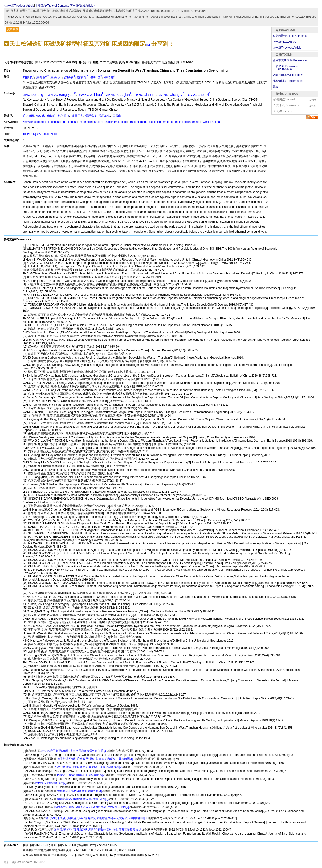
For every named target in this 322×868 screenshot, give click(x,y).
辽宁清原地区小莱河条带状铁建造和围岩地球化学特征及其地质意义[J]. (98, 830)
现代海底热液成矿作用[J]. (51, 783)
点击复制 (13, 29)
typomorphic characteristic (110, 122)
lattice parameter (190, 122)
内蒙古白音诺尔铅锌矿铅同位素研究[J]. (82, 775)
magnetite (85, 122)
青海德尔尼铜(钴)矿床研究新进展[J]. (80, 791)
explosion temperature (163, 122)
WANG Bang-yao (61, 95)
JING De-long (34, 95)
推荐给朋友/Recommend (288, 81)
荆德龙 (28, 78)
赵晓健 (70, 78)
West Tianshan (212, 122)
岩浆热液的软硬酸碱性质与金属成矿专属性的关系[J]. (74, 751)
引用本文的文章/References (290, 60)
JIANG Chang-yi (171, 95)
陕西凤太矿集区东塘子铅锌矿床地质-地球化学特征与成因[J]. (92, 807)
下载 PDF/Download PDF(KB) (285, 68)
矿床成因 (28, 116)
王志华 (56, 78)
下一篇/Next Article (284, 42)
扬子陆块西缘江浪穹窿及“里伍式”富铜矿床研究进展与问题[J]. (95, 759)
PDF (148, 45)
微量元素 (77, 116)
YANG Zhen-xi (199, 95)
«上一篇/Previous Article (19, 6)
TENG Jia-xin (144, 95)
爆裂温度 (91, 116)
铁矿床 (40, 116)
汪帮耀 (42, 78)
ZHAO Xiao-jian (118, 95)
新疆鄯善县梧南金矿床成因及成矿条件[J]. (83, 799)
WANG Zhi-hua (91, 95)
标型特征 (63, 116)
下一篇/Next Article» (82, 6)
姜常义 (96, 78)
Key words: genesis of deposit (41, 122)
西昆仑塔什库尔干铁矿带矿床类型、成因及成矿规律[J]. (89, 767)
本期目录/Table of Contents (52, 6)
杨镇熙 (110, 78)
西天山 (116, 116)
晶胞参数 (104, 116)
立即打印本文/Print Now (287, 75)
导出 (275, 87)
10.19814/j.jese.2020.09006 (40, 134)
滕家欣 (83, 78)
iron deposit (69, 122)
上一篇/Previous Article (287, 48)
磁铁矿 (51, 116)
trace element (138, 122)
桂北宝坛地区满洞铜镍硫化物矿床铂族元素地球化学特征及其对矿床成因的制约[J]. (97, 818)
